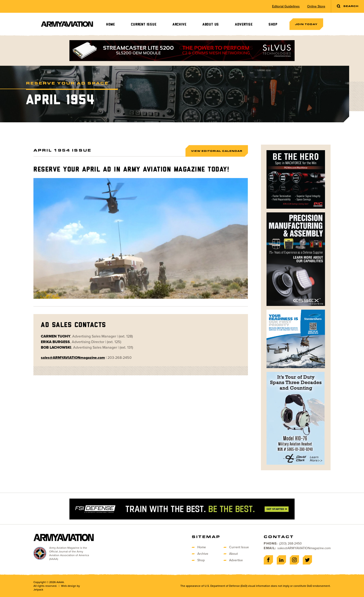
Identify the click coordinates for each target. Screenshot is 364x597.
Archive (179, 24)
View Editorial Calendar (217, 151)
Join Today (306, 24)
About (233, 554)
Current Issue (144, 24)
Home (110, 24)
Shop (273, 24)
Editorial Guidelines (286, 6)
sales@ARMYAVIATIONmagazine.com (304, 548)
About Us (211, 24)
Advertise (244, 24)
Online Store (316, 6)
